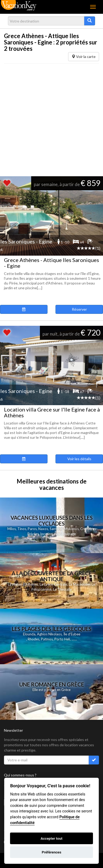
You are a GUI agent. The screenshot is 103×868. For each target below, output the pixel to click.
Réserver (79, 309)
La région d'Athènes (23, 584)
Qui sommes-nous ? (20, 775)
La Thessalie (62, 589)
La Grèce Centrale (53, 584)
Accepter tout (52, 838)
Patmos (47, 639)
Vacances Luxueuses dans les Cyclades (52, 521)
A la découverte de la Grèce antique (52, 576)
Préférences (51, 852)
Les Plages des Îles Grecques (52, 629)
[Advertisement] (50, 120)
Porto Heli (62, 639)
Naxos (43, 529)
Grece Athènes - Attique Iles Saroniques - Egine (51, 263)
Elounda (29, 634)
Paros (32, 529)
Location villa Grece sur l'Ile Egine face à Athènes (52, 412)
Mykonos (71, 529)
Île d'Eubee (72, 634)
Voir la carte (84, 56)
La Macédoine (79, 584)
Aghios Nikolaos (49, 634)
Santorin (56, 529)
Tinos (22, 529)
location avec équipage (58, 534)
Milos (12, 529)
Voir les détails (79, 459)
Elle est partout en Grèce (51, 690)
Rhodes (34, 639)
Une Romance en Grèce (52, 684)
